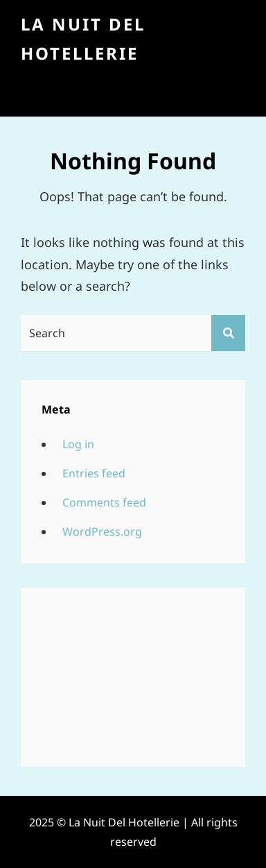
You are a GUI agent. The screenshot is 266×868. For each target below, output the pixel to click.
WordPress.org (102, 531)
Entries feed (94, 473)
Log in (78, 444)
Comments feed (104, 502)
